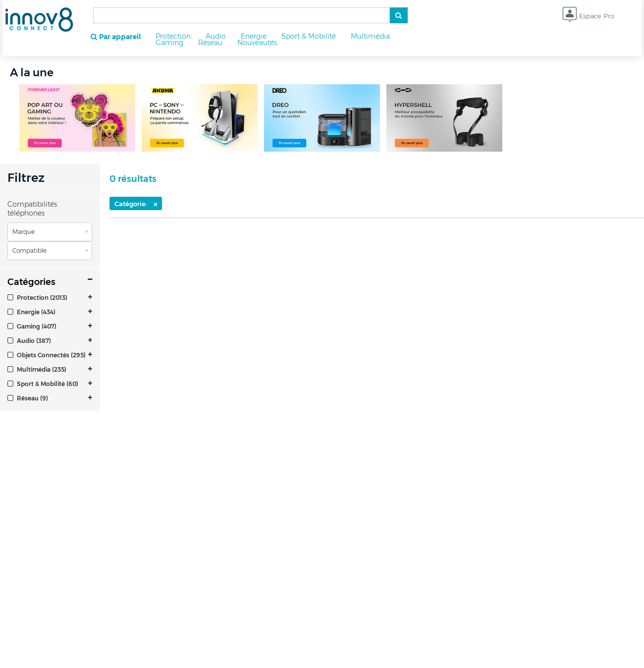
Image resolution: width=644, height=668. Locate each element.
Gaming (169, 43)
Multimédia (370, 36)
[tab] (50, 297)
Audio (216, 36)
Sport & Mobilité (309, 36)
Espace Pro (588, 17)
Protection (173, 36)
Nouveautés (257, 43)
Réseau (210, 43)
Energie (254, 36)
